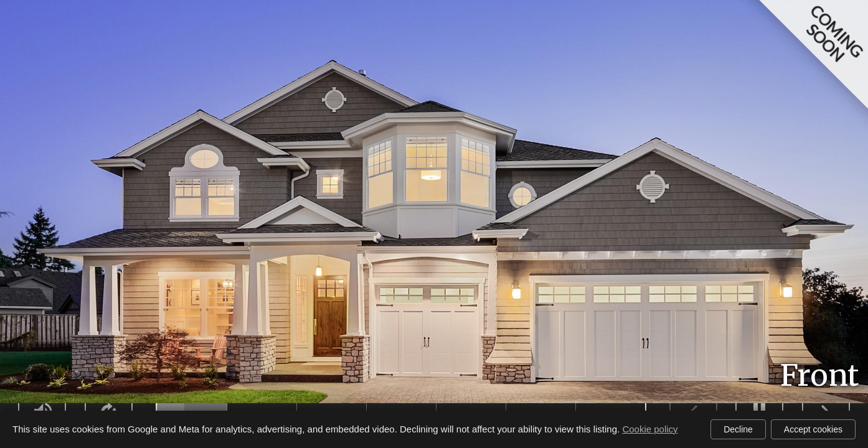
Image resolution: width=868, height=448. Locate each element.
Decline (738, 429)
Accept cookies (813, 429)
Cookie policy (650, 429)
